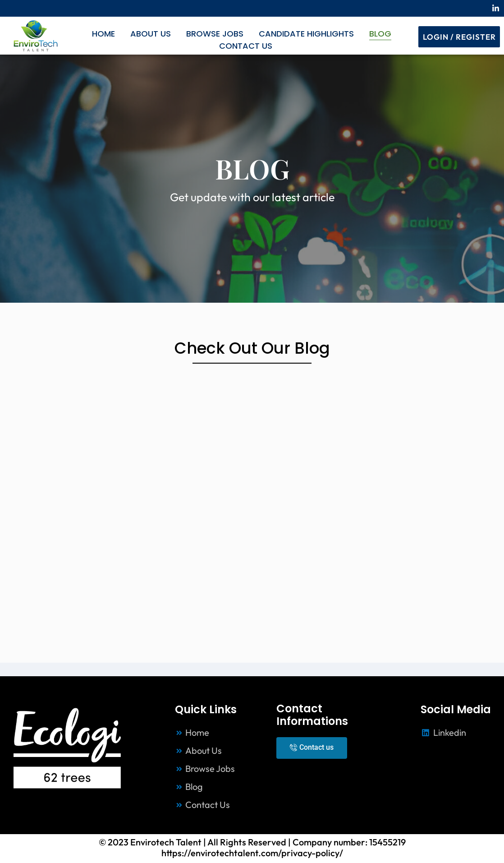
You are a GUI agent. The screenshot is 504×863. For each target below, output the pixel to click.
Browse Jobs (215, 34)
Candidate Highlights (306, 34)
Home (103, 34)
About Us (151, 34)
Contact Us (246, 46)
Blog (380, 34)
